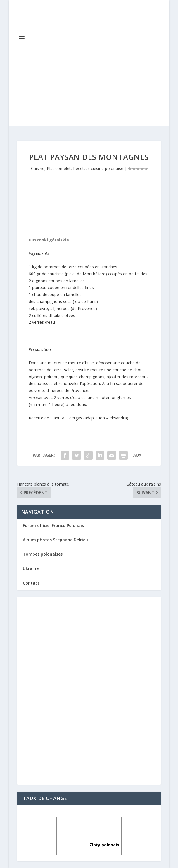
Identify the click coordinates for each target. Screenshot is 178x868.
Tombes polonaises (43, 554)
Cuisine (38, 168)
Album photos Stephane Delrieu (55, 540)
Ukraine (31, 568)
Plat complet (59, 168)
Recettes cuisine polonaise (98, 168)
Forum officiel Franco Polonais (53, 525)
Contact (31, 583)
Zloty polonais (89, 845)
